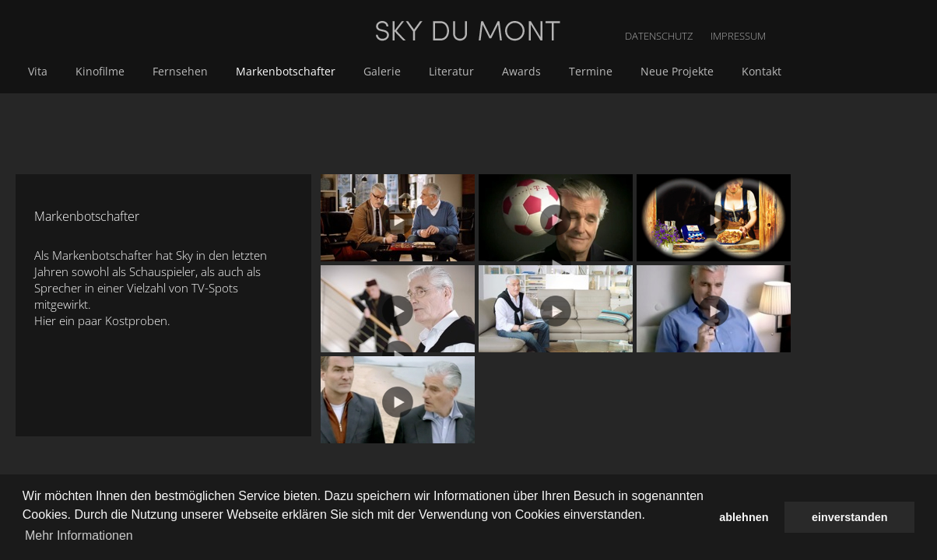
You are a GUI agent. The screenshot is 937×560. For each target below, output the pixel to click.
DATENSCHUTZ (831, 16)
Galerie (552, 71)
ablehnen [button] (744, 517)
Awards (685, 71)
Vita (220, 71)
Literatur (618, 71)
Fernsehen (356, 71)
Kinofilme (279, 71)
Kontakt (916, 71)
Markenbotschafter (458, 71)
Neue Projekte (834, 71)
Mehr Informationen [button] (79, 535)
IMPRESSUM (908, 16)
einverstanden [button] (850, 517)
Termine (751, 71)
